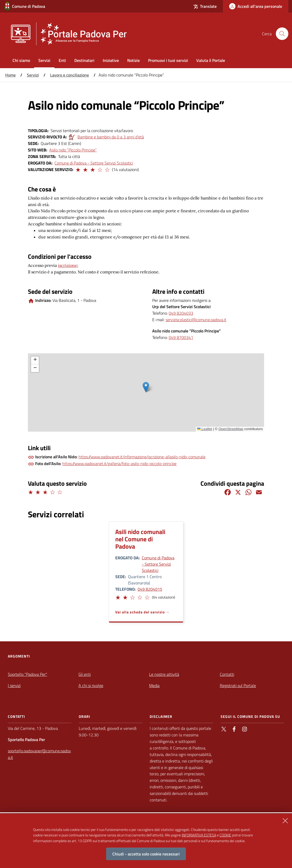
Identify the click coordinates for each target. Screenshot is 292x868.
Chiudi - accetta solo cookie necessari (146, 854)
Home (10, 75)
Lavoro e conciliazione (69, 75)
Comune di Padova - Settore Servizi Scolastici (94, 163)
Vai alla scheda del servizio (140, 612)
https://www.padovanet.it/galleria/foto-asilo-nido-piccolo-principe (119, 464)
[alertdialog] (146, 841)
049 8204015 (150, 589)
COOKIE (225, 835)
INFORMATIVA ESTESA (199, 835)
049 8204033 (181, 313)
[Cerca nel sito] (282, 34)
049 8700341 (181, 337)
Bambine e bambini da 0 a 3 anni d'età (111, 137)
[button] (78, 169)
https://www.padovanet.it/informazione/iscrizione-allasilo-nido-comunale (142, 457)
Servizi (33, 75)
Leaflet (205, 429)
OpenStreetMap (231, 429)
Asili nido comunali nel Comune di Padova (140, 539)
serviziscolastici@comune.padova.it (196, 320)
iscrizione (68, 265)
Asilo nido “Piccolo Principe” (73, 150)
